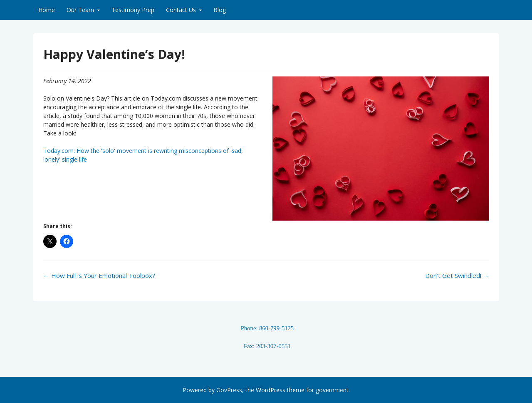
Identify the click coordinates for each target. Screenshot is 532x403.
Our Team (80, 10)
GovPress (229, 390)
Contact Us (181, 10)
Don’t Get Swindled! (457, 275)
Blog (220, 10)
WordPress (271, 390)
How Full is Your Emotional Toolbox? (99, 275)
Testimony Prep (133, 10)
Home (47, 10)
